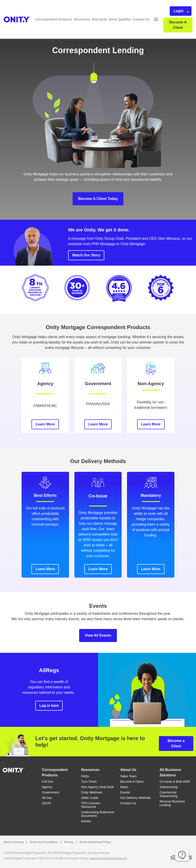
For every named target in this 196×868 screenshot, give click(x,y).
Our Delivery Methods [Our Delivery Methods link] (135, 798)
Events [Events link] (125, 792)
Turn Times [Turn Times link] (89, 782)
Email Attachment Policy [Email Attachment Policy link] (95, 842)
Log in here (49, 706)
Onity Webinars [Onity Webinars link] (92, 792)
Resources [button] (82, 19)
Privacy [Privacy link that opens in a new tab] (69, 842)
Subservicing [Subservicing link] (169, 787)
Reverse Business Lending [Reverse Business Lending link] (172, 803)
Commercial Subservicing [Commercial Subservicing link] (169, 794)
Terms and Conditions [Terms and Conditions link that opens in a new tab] (44, 842)
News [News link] (124, 787)
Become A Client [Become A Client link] (132, 782)
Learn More (45, 424)
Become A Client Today (98, 199)
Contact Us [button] (141, 19)
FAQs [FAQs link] (85, 776)
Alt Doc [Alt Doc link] (47, 798)
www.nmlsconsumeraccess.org (108, 858)
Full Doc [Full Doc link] (48, 782)
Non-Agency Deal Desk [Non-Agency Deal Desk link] (98, 787)
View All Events (98, 635)
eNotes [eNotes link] (86, 821)
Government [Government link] (50, 792)
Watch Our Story (86, 255)
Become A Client (178, 25)
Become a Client (176, 743)
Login (178, 11)
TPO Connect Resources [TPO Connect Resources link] (91, 805)
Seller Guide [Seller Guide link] (90, 798)
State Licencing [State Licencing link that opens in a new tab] (14, 842)
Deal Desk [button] (99, 19)
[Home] (13, 770)
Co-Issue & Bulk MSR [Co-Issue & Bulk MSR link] (175, 782)
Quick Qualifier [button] (120, 19)
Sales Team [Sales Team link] (128, 776)
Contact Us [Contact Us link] (128, 803)
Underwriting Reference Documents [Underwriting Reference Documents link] (98, 814)
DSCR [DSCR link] (46, 803)
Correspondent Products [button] (54, 19)
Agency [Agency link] (47, 787)
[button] (151, 19)
